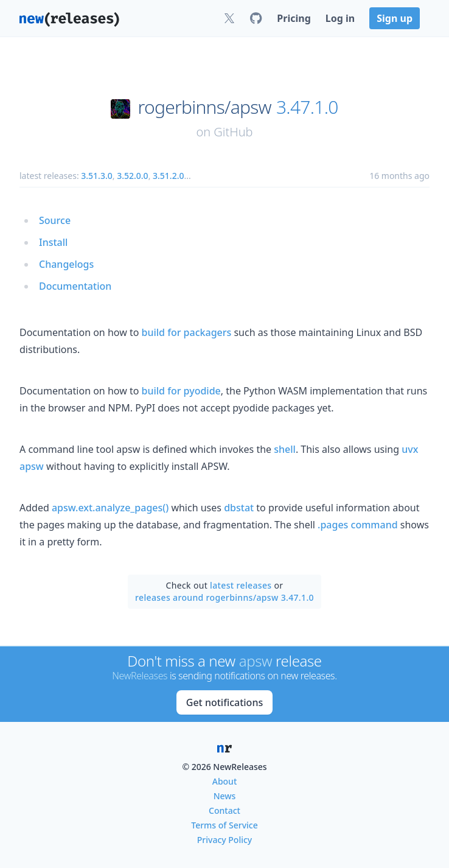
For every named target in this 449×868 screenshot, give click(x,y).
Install (53, 242)
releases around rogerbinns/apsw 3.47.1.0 (224, 597)
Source (55, 220)
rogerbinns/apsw (205, 107)
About (225, 781)
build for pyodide (181, 391)
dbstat (239, 508)
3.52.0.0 (132, 176)
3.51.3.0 (96, 176)
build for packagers (187, 332)
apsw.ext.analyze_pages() (110, 508)
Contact (224, 810)
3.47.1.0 (307, 107)
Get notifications (224, 702)
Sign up (395, 18)
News (225, 796)
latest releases (241, 585)
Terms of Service (224, 825)
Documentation (75, 286)
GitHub (233, 132)
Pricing (294, 18)
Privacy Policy (224, 840)
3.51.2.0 (168, 176)
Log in (340, 18)
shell (285, 449)
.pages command (358, 525)
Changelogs (66, 264)
